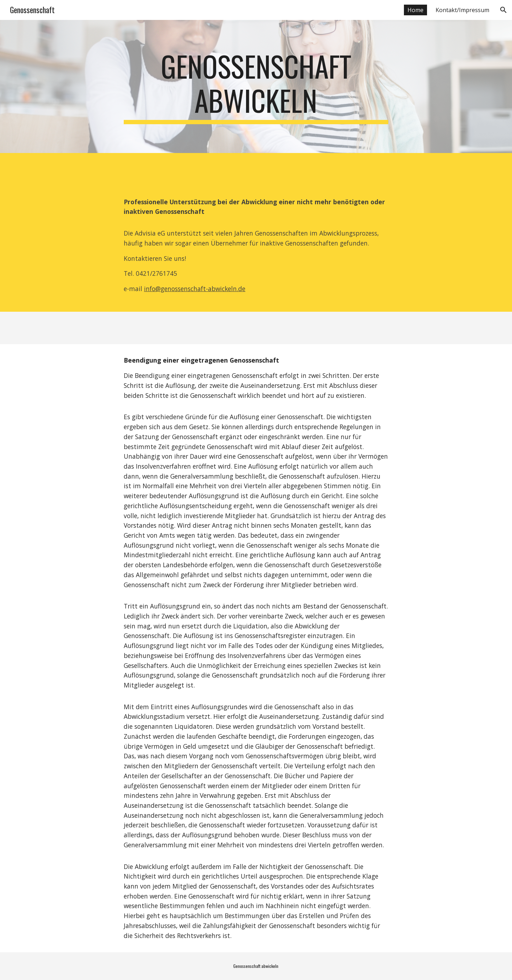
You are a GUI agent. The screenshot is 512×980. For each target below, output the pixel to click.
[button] (503, 10)
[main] (256, 86)
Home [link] (415, 10)
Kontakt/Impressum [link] (462, 10)
